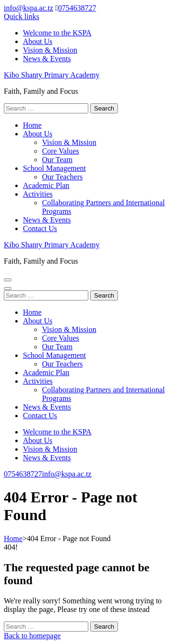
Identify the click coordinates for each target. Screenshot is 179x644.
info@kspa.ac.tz (29, 8)
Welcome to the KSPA (57, 33)
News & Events (47, 59)
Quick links (21, 17)
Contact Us (40, 228)
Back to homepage (32, 636)
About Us (38, 41)
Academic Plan (46, 185)
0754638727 (77, 8)
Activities (38, 194)
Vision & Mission (50, 50)
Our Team (57, 160)
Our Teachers (62, 177)
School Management (54, 168)
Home (32, 125)
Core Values (60, 151)
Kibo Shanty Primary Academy (52, 75)
